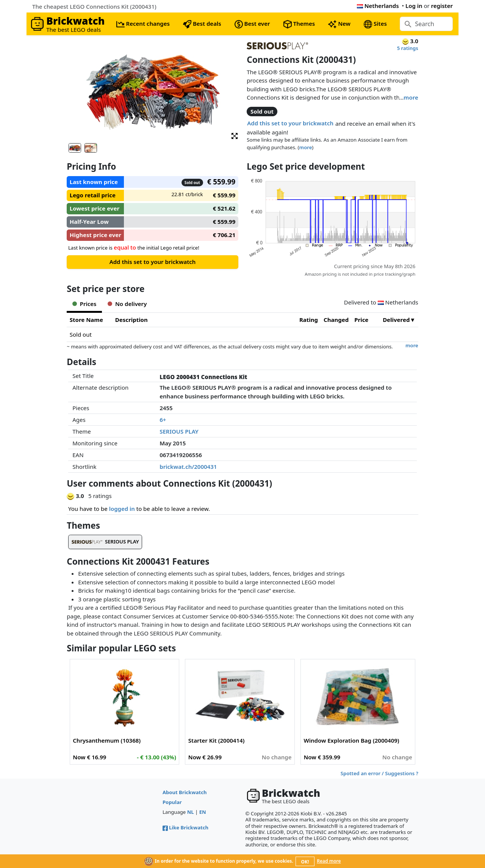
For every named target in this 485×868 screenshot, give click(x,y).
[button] (235, 135)
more (411, 97)
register (442, 6)
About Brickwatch (185, 792)
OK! (305, 862)
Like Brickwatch (185, 827)
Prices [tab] (84, 304)
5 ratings (408, 48)
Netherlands (378, 6)
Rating (309, 320)
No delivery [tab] (127, 304)
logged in (122, 509)
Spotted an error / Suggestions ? (379, 773)
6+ (163, 420)
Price (361, 320)
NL (191, 812)
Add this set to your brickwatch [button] (290, 123)
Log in (414, 6)
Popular (172, 802)
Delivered (396, 320)
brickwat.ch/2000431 (188, 467)
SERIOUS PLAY (179, 431)
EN (203, 812)
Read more (329, 861)
